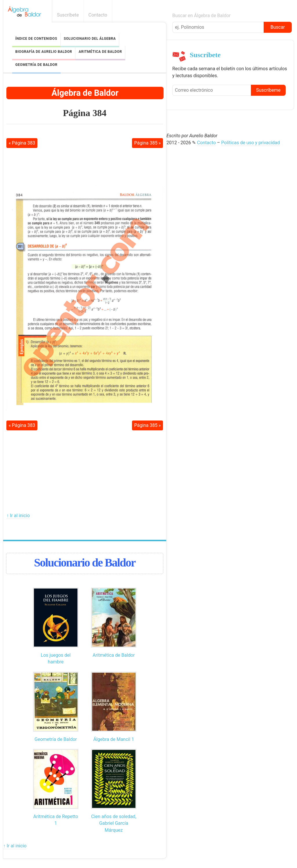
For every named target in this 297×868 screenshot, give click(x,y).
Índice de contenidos (36, 39)
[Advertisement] (85, 166)
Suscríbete (68, 15)
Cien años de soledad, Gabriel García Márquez (114, 823)
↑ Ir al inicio (18, 516)
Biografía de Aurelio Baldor (44, 52)
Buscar (278, 27)
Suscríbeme (268, 90)
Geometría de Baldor (36, 65)
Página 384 (85, 113)
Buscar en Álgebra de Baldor (201, 16)
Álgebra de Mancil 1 (114, 739)
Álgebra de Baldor (85, 93)
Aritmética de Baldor (100, 52)
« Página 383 (22, 143)
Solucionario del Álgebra (90, 39)
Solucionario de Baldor (85, 563)
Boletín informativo (289, 15)
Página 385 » (148, 143)
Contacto (98, 15)
